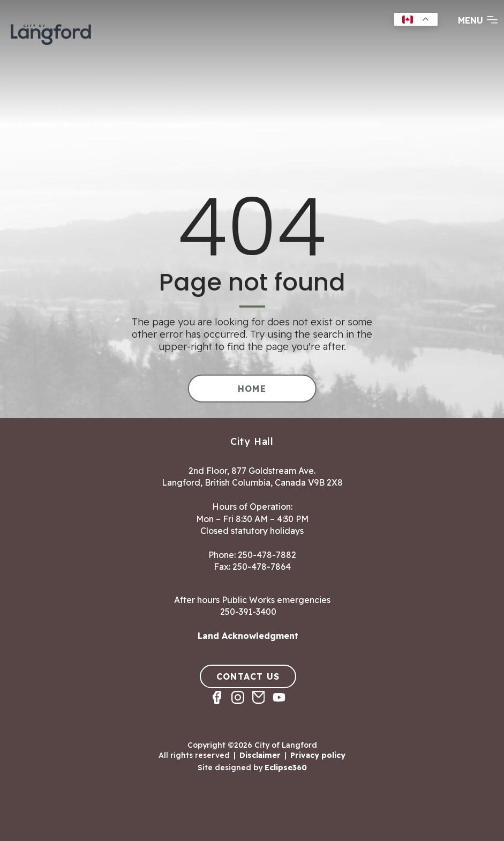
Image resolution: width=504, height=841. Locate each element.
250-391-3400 (248, 612)
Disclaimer (260, 755)
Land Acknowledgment (248, 636)
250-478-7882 (267, 555)
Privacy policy (318, 755)
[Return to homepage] (51, 33)
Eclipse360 (286, 768)
